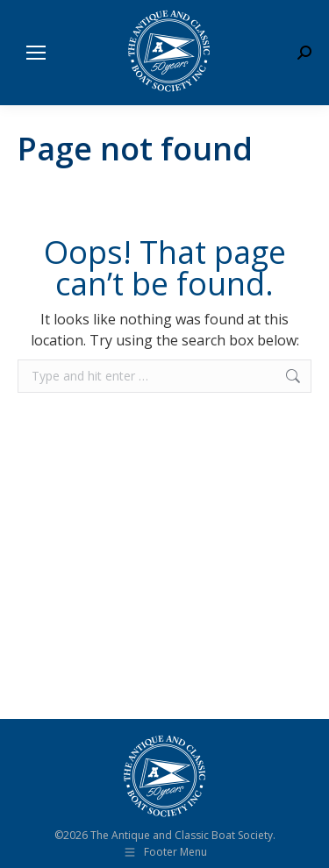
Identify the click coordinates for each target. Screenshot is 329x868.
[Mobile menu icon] (36, 53)
